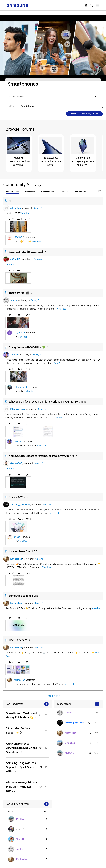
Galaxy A (38, 259)
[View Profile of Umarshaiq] (70, 743)
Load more (52, 696)
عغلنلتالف (21, 333)
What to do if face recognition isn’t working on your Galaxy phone (48, 402)
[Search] (53, 96)
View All (28, 704)
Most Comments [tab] (49, 192)
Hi (10, 201)
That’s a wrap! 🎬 (19, 293)
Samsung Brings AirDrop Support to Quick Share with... (21, 767)
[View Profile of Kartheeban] (71, 733)
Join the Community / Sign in (84, 114)
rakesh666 (16, 208)
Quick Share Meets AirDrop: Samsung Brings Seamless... (21, 748)
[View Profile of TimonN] (20, 839)
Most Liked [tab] (30, 192)
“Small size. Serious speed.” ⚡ (18, 730)
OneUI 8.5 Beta (18, 640)
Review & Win (17, 497)
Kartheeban (16, 559)
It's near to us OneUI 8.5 (23, 551)
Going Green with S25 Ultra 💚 (27, 347)
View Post (25, 213)
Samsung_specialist (20, 504)
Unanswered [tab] (81, 192)
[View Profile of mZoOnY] (20, 829)
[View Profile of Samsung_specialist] (75, 723)
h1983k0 (18, 237)
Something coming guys (23, 596)
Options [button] (98, 107)
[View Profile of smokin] (68, 713)
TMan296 (15, 355)
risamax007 (16, 463)
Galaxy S (19, 158)
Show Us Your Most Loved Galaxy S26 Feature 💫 (22, 715)
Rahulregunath (21, 387)
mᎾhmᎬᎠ (15, 259)
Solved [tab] (66, 192)
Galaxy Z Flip (83, 158)
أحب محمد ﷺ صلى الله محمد (26, 252)
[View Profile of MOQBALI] (70, 753)
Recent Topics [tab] (13, 192)
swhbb (17, 537)
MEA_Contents (18, 409)
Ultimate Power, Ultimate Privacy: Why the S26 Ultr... (22, 787)
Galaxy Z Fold (51, 158)
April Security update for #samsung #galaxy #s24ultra (41, 456)
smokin (14, 300)
